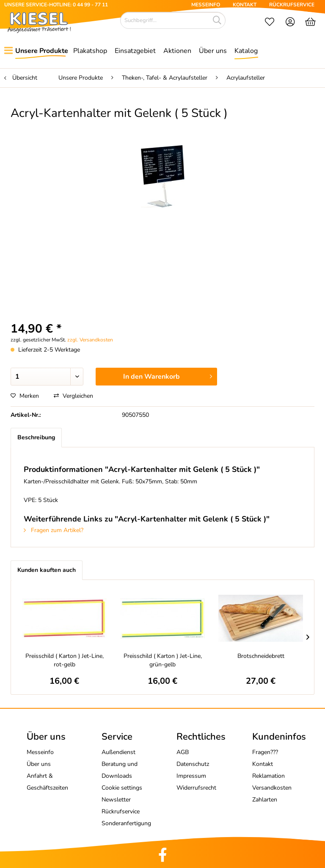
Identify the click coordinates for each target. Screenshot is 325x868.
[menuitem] (270, 23)
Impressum (191, 776)
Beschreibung (36, 437)
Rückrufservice (121, 811)
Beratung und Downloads (120, 770)
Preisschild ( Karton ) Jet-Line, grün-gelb (163, 660)
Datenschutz (193, 764)
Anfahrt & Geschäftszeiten (47, 782)
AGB (183, 752)
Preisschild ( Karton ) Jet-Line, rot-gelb (65, 660)
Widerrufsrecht (196, 788)
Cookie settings (122, 788)
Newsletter (116, 800)
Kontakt (263, 764)
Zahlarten (265, 800)
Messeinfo (40, 752)
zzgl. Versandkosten (90, 340)
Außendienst (118, 752)
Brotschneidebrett (261, 656)
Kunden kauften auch (47, 570)
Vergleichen (73, 396)
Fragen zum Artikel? (54, 530)
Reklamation (269, 776)
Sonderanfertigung (126, 823)
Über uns (39, 764)
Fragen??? (265, 752)
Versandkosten (272, 788)
